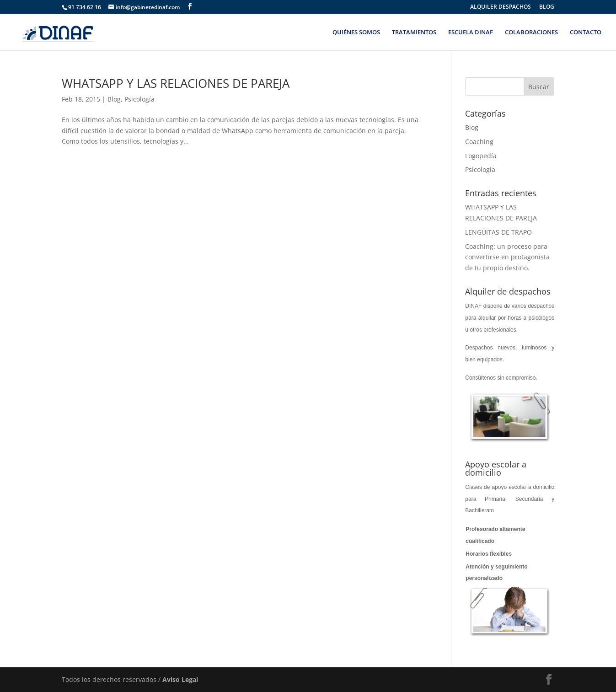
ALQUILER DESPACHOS (501, 7)
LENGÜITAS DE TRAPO (498, 232)
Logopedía (481, 156)
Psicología (139, 99)
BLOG (547, 7)
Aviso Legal (180, 679)
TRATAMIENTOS (414, 32)
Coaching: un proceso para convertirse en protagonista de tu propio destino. (507, 257)
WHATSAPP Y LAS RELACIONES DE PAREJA (176, 83)
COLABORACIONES (531, 32)
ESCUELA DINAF (471, 32)
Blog (114, 99)
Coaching (479, 142)
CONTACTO (586, 32)
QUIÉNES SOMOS (356, 32)
